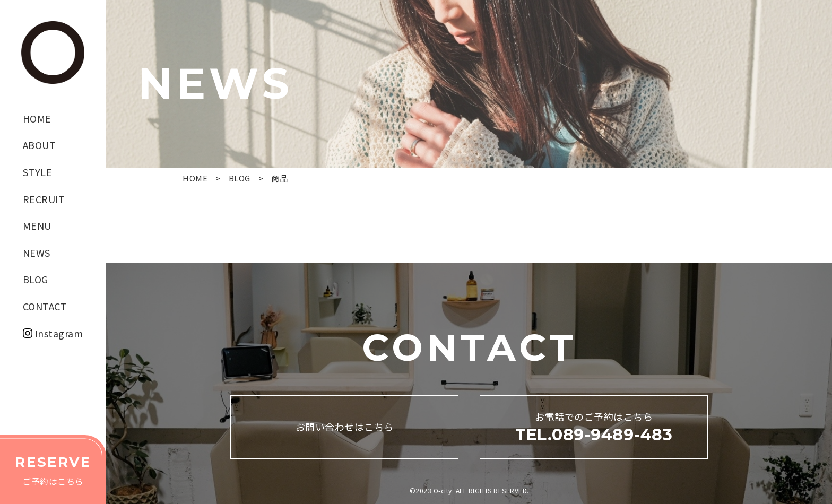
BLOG (36, 279)
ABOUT (40, 145)
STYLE (38, 172)
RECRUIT (44, 199)
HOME (37, 118)
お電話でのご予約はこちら (594, 428)
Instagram (59, 333)
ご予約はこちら (53, 469)
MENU (37, 225)
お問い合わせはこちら (345, 427)
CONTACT (45, 306)
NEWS (37, 253)
